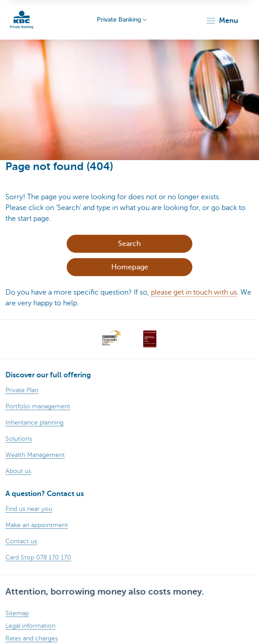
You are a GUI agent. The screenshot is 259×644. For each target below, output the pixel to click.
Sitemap (17, 613)
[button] (222, 21)
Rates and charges (32, 638)
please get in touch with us (194, 292)
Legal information (30, 626)
